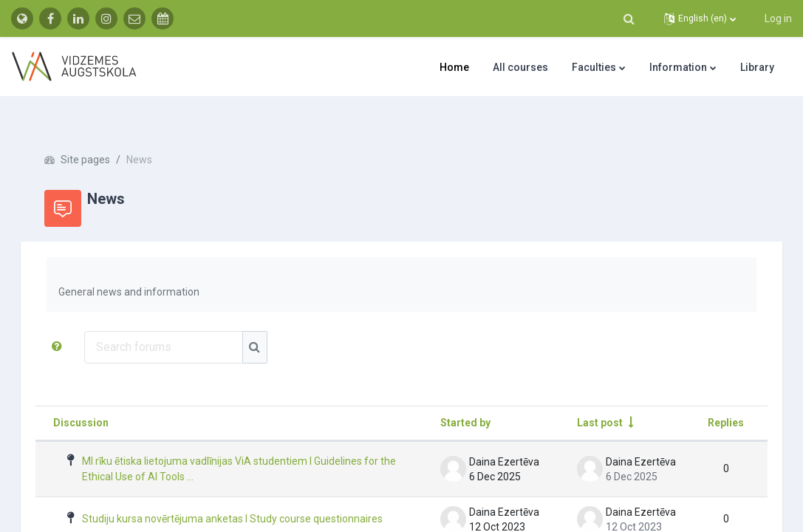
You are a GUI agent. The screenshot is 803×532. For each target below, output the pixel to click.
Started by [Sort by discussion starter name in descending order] (445, 396)
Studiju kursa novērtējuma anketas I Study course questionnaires (217, 498)
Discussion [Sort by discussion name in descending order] (102, 396)
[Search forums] (184, 321)
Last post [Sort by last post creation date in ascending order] (579, 396)
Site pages (106, 133)
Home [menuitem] (454, 67)
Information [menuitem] (678, 67)
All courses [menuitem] (520, 67)
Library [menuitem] (757, 67)
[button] (629, 18)
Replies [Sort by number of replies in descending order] (705, 396)
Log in (778, 18)
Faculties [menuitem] (594, 67)
